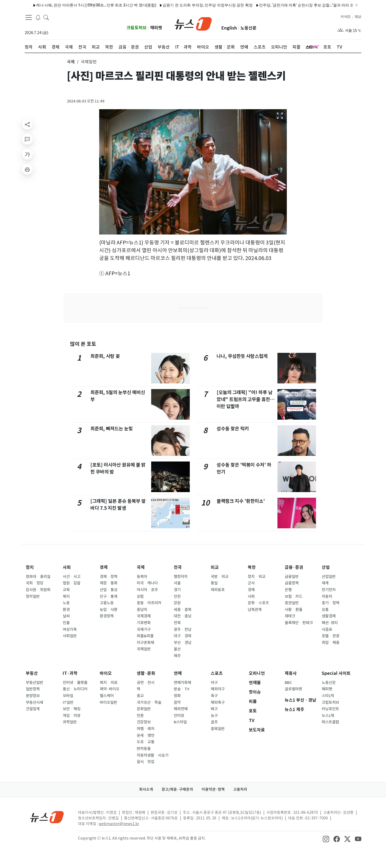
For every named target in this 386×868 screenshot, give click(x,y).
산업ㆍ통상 (109, 590)
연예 (178, 673)
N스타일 (180, 722)
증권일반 (292, 603)
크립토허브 (137, 28)
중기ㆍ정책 (331, 603)
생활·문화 (146, 673)
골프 (214, 722)
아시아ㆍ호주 (147, 590)
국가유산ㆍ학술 (149, 702)
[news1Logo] (47, 817)
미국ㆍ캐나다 (147, 583)
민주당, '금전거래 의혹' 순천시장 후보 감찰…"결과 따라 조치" (292, 5)
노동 (66, 603)
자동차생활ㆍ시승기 (153, 755)
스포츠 (217, 673)
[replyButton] (27, 139)
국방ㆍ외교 (220, 577)
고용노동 (107, 603)
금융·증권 (294, 567)
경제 (104, 567)
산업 (326, 567)
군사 (251, 583)
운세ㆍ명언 (146, 735)
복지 (66, 596)
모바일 (68, 696)
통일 (214, 583)
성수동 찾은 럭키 (233, 429)
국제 (141, 567)
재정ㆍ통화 (109, 583)
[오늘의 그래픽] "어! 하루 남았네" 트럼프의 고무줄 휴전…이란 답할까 (246, 400)
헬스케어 (107, 696)
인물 (66, 623)
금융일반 (292, 577)
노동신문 (248, 28)
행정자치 (181, 577)
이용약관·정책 (213, 789)
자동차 (327, 596)
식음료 (327, 629)
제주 (177, 656)
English (229, 28)
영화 (177, 696)
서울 (177, 583)
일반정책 (33, 689)
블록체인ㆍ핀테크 (299, 623)
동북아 (142, 577)
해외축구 (218, 702)
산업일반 (329, 577)
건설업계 (33, 709)
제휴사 (291, 673)
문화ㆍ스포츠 (258, 603)
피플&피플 (145, 636)
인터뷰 (179, 716)
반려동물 (144, 749)
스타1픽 (328, 696)
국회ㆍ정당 (35, 583)
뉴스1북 (328, 716)
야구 (214, 683)
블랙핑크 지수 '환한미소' (241, 501)
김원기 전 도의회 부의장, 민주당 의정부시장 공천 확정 (191, 5)
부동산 (32, 673)
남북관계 (255, 610)
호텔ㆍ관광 (331, 636)
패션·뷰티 (330, 623)
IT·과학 (70, 673)
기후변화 (144, 623)
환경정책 (107, 616)
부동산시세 (34, 702)
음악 (177, 702)
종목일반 (218, 729)
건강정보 (144, 722)
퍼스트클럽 (330, 722)
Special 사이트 (336, 673)
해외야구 (218, 689)
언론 (140, 716)
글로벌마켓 (293, 689)
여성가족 (70, 629)
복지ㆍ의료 (109, 683)
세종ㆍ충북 (183, 610)
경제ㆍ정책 (109, 577)
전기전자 (329, 590)
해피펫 (156, 28)
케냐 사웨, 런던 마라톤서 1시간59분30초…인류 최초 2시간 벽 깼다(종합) (79, 5)
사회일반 (70, 636)
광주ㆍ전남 (183, 629)
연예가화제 (182, 683)
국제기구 (144, 629)
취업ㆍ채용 (331, 643)
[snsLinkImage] (326, 839)
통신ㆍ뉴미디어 (75, 689)
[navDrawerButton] (29, 17)
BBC (288, 683)
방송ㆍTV (182, 689)
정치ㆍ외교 (257, 577)
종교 (140, 696)
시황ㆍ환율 (294, 610)
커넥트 (346, 17)
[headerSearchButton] (46, 17)
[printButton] (27, 169)
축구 (214, 696)
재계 (325, 583)
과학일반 (70, 722)
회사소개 (146, 789)
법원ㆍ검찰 (72, 583)
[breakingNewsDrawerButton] (38, 17)
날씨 (66, 616)
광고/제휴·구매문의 (177, 789)
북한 (252, 567)
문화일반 (144, 709)
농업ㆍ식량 (109, 610)
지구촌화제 (145, 643)
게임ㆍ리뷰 (72, 716)
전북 (177, 623)
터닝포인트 (330, 709)
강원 (177, 603)
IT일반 (68, 702)
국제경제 (144, 616)
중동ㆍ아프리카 (149, 603)
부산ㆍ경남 (183, 643)
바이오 (106, 673)
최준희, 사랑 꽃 (105, 356)
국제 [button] (71, 62)
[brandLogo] (193, 23)
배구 (214, 709)
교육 (66, 590)
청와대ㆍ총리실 (38, 577)
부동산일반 (34, 683)
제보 (358, 17)
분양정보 (33, 696)
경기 (177, 590)
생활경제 (329, 616)
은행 (288, 590)
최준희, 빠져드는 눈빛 (112, 429)
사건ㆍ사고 (72, 577)
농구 (214, 716)
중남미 (142, 610)
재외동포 (218, 590)
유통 (325, 610)
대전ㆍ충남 (183, 616)
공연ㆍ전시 (146, 683)
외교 (215, 567)
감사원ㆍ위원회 (38, 590)
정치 (30, 567)
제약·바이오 (110, 689)
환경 (66, 610)
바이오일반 (108, 702)
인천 (177, 596)
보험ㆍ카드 (294, 596)
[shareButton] (27, 124)
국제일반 (144, 649)
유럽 (140, 596)
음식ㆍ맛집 (146, 762)
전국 (178, 567)
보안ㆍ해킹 (72, 709)
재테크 (290, 616)
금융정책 (292, 583)
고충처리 (240, 789)
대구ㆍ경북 (183, 636)
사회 (67, 567)
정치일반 (33, 596)
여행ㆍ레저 (146, 729)
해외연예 (181, 709)
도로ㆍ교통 (146, 742)
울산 (177, 649)
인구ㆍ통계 (109, 596)
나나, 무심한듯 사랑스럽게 (242, 356)
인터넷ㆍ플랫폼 (75, 683)
